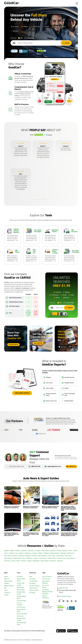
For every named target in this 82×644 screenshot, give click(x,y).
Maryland (46, 553)
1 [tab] (33, 199)
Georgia (65, 551)
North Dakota (17, 558)
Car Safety (32, 593)
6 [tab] (42, 199)
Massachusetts (55, 553)
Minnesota (70, 553)
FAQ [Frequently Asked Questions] (5, 588)
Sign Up (6, 595)
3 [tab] (36, 199)
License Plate (30, 38)
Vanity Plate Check (22, 614)
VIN (21, 38)
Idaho (75, 551)
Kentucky (28, 553)
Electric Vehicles (34, 590)
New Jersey (52, 556)
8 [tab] (46, 199)
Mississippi (7, 556)
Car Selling (32, 583)
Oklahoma (29, 558)
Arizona (18, 551)
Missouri (15, 556)
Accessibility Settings (65, 596)
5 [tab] (40, 199)
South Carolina (61, 558)
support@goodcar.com (54, 466)
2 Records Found (45, 101)
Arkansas (24, 551)
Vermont (23, 561)
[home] (11, 3)
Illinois (6, 553)
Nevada (34, 556)
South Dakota (71, 558)
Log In (6, 590)
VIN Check (20, 577)
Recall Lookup (21, 590)
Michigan (63, 553)
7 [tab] (44, 199)
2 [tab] (34, 199)
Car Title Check (21, 607)
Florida (59, 551)
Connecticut (45, 551)
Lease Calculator (21, 601)
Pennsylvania (43, 558)
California (31, 551)
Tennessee (7, 561)
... (18, 240)
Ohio (24, 558)
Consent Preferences (46, 597)
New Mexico (61, 556)
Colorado (38, 551)
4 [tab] (38, 199)
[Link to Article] (13, 497)
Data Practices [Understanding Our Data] (34, 588)
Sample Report (8, 581)
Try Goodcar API (13, 345)
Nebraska (28, 556)
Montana (21, 556)
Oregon (36, 558)
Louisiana (35, 553)
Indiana (12, 553)
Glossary (7, 583)
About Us (7, 579)
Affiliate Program (9, 586)
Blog (31, 577)
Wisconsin (53, 561)
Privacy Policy (46, 579)
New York (68, 556)
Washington (36, 561)
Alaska (12, 551)
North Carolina (8, 558)
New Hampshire (43, 556)
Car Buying (32, 579)
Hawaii (70, 551)
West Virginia (45, 561)
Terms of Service (47, 577)
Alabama (7, 551)
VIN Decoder (20, 587)
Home (6, 577)
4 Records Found (56, 102)
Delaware (53, 551)
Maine (41, 553)
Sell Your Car (38, 343)
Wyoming (60, 561)
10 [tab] (50, 199)
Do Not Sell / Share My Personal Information (47, 592)
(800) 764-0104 (36, 466)
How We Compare (34, 586)
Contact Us (71, 466)
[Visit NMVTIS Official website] (46, 602)
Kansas (22, 553)
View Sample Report (22, 393)
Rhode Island (52, 558)
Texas (14, 561)
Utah (18, 561)
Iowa (16, 553)
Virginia (29, 561)
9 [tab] (48, 199)
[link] (14, 51)
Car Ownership (33, 581)
